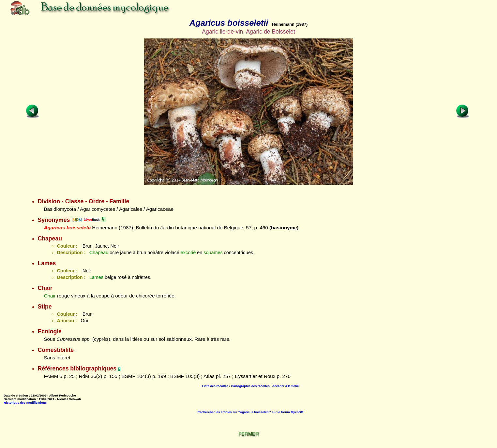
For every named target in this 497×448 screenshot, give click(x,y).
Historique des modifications (25, 403)
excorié (188, 253)
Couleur (66, 246)
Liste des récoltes (215, 386)
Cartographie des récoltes (250, 386)
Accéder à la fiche (285, 386)
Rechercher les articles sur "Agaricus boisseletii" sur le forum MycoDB (250, 412)
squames (213, 253)
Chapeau (99, 253)
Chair (50, 296)
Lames (96, 277)
